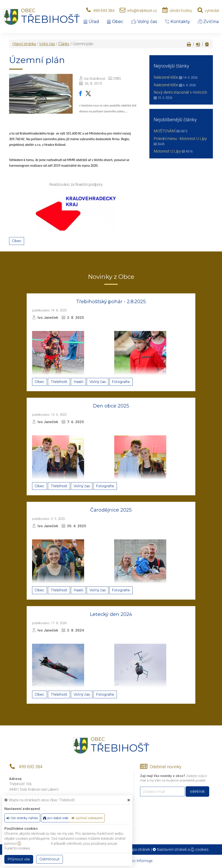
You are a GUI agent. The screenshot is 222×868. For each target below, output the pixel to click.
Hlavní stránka (24, 44)
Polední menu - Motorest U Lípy (180, 139)
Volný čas (144, 22)
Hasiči (78, 382)
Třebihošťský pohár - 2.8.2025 (111, 302)
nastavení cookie (33, 843)
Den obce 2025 (111, 406)
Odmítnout (50, 859)
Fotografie (121, 382)
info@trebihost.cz (142, 11)
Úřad (91, 22)
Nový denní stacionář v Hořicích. (181, 92)
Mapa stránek (139, 849)
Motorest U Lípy (167, 151)
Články (64, 44)
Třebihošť (59, 382)
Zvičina (208, 22)
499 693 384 (104, 11)
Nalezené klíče (166, 77)
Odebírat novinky (166, 767)
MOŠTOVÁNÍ (165, 131)
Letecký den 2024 (111, 614)
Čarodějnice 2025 (111, 510)
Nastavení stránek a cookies (181, 849)
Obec (115, 22)
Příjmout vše (19, 859)
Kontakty (178, 22)
